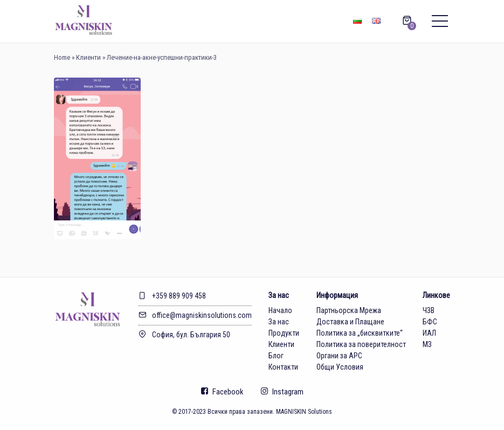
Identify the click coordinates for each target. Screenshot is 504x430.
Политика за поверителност (361, 344)
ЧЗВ (429, 310)
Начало (280, 310)
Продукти (284, 333)
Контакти (283, 367)
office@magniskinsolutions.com (195, 315)
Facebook (222, 392)
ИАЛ (429, 333)
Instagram (282, 392)
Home (62, 57)
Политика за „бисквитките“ (360, 333)
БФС (430, 322)
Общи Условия (340, 367)
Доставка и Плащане (350, 322)
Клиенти (88, 57)
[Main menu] (440, 22)
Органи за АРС (339, 356)
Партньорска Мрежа (349, 310)
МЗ (427, 344)
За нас (279, 322)
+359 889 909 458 (172, 296)
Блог (276, 356)
